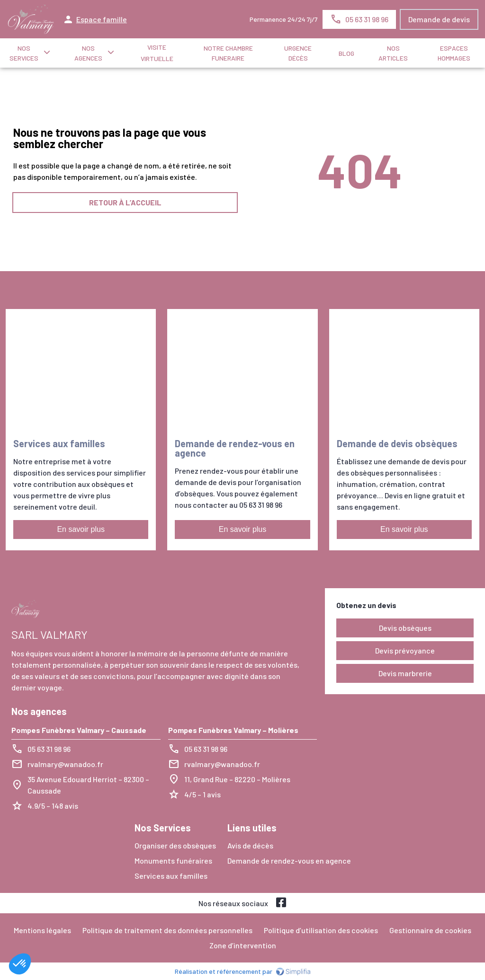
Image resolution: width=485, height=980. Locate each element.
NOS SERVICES (24, 53)
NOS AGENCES (88, 53)
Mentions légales (42, 930)
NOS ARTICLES (393, 53)
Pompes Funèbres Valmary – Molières (233, 730)
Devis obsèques (405, 628)
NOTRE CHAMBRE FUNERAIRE (228, 53)
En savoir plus (81, 529)
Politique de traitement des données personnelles (167, 930)
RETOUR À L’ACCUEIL (125, 202)
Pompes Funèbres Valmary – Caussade (79, 730)
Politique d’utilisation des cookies (321, 930)
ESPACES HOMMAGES (454, 53)
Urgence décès (298, 53)
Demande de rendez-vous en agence (289, 861)
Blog (346, 53)
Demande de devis (439, 19)
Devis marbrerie (405, 673)
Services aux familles (171, 876)
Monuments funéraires (173, 861)
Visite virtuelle (157, 53)
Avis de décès (250, 845)
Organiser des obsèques (175, 845)
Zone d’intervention (243, 945)
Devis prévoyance (405, 650)
